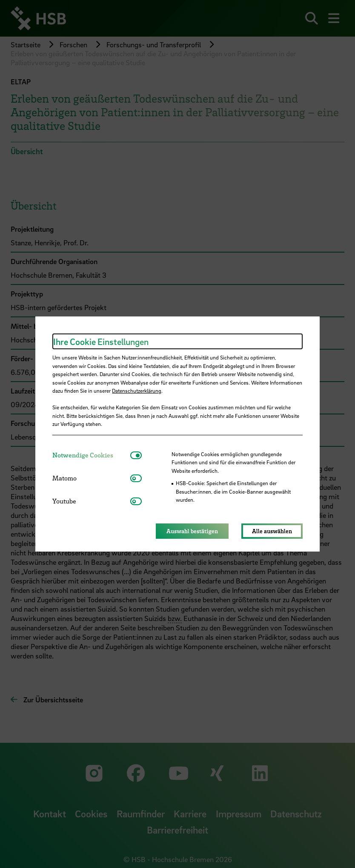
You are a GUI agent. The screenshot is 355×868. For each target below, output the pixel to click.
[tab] (91, 455)
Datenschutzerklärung (137, 391)
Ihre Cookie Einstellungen (101, 342)
